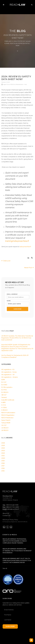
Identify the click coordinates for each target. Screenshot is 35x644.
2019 (3, 461)
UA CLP (4, 425)
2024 (3, 448)
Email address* (18, 296)
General (4, 397)
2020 (3, 458)
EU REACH (5, 392)
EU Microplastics (7, 387)
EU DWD (4, 385)
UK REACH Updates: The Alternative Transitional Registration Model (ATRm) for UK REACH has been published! (17, 338)
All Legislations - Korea (9, 372)
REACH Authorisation (8, 413)
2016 (3, 468)
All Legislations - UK (8, 375)
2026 (3, 443)
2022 (3, 453)
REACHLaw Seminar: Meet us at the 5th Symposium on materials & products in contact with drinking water (17, 561)
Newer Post (29, 268)
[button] (32, 4)
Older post (6, 261)
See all (5, 568)
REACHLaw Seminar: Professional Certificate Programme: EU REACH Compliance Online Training (15, 541)
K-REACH (4, 410)
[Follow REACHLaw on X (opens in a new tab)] (8, 527)
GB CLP (4, 395)
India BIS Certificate (8, 400)
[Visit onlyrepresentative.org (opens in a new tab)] (12, 589)
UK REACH (5, 430)
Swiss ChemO (6, 420)
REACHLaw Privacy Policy (10, 520)
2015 (3, 471)
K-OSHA (4, 408)
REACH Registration (8, 415)
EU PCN (4, 390)
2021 (3, 456)
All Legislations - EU (8, 370)
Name (18, 303)
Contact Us (6, 516)
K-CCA (4, 405)
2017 (3, 466)
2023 (3, 451)
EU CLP (4, 382)
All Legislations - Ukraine (10, 377)
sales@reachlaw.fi (13, 509)
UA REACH (5, 428)
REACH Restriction (7, 418)
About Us (6, 513)
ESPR (3, 380)
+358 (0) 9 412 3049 (12, 507)
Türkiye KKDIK (6, 423)
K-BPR (3, 402)
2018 (3, 463)
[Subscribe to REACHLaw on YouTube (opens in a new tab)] (11, 527)
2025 (3, 445)
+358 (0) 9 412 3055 (12, 505)
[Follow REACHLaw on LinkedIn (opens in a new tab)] (4, 527)
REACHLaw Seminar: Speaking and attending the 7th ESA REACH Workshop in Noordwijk (17, 551)
